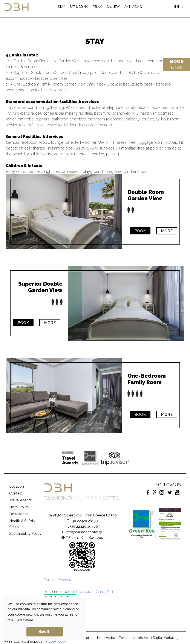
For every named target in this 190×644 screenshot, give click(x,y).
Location (17, 486)
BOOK (140, 231)
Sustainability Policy (25, 533)
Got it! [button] (45, 632)
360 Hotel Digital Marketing (158, 638)
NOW (177, 64)
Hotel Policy (19, 507)
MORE (167, 231)
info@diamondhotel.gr (84, 532)
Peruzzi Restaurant (60, 580)
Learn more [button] (24, 620)
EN (177, 7)
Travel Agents (20, 500)
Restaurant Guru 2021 (95, 592)
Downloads (19, 514)
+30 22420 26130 (84, 521)
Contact (16, 493)
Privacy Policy (55, 642)
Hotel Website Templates (116, 638)
